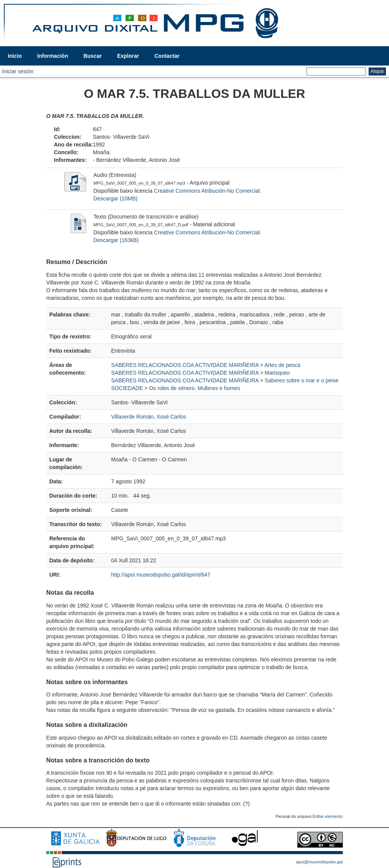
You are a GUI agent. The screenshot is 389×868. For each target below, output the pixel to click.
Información (53, 56)
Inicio (15, 56)
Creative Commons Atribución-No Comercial (207, 191)
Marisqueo (277, 373)
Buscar (93, 56)
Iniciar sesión (18, 71)
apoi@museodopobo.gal (319, 862)
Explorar (128, 56)
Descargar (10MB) (116, 198)
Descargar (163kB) (116, 240)
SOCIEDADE (127, 388)
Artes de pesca (282, 365)
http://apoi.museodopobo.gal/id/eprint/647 (161, 575)
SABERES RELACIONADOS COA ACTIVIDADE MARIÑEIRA (185, 365)
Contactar (167, 56)
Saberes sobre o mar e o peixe (301, 380)
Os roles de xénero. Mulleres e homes (195, 388)
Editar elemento (328, 816)
